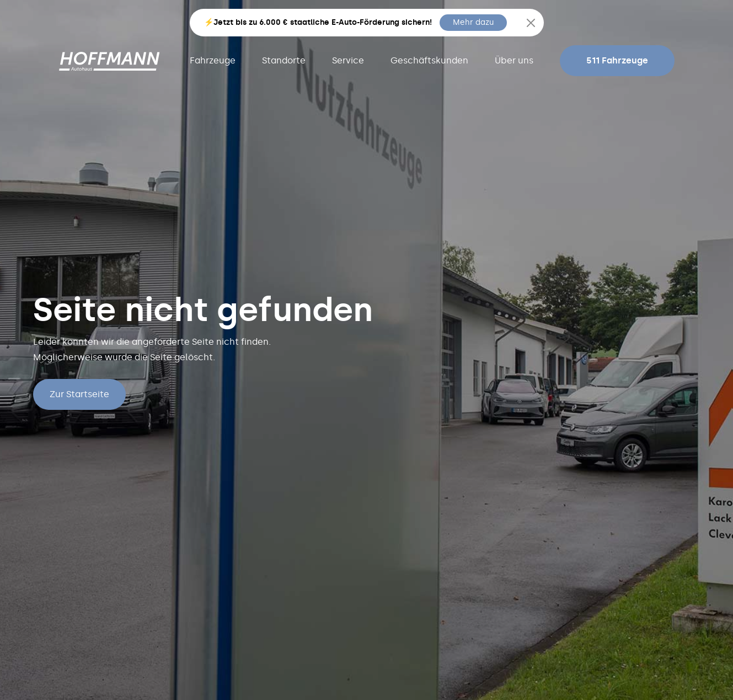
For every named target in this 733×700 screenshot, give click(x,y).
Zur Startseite (79, 394)
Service (348, 60)
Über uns (514, 60)
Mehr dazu (473, 22)
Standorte (284, 60)
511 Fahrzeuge (617, 60)
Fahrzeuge (213, 60)
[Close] (531, 23)
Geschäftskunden (429, 60)
